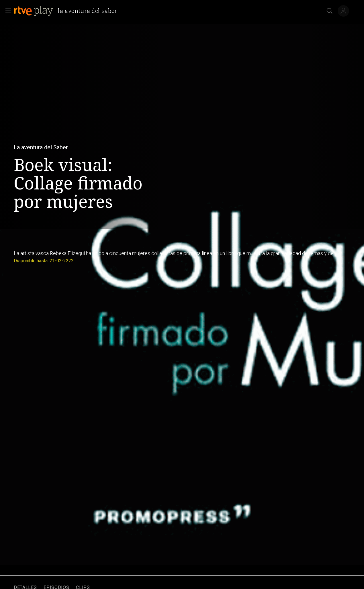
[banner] (68, 11)
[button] (6, 11)
